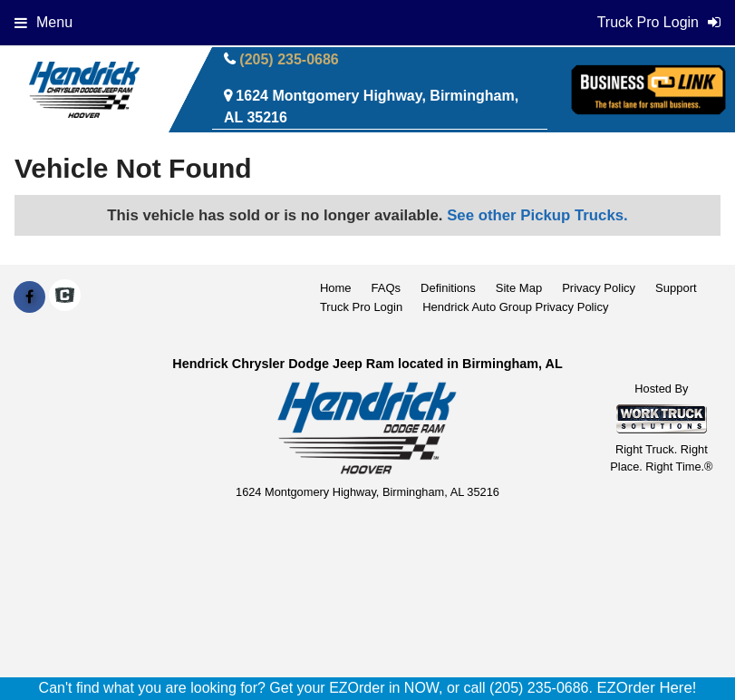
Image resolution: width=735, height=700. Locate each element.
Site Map (519, 288)
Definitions (448, 288)
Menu (44, 22)
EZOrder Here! (646, 688)
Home (336, 288)
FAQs (387, 288)
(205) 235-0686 (289, 59)
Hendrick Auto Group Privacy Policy (515, 307)
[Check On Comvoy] (65, 297)
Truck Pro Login (361, 307)
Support (676, 288)
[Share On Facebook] (29, 297)
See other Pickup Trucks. (537, 215)
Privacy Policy (599, 288)
